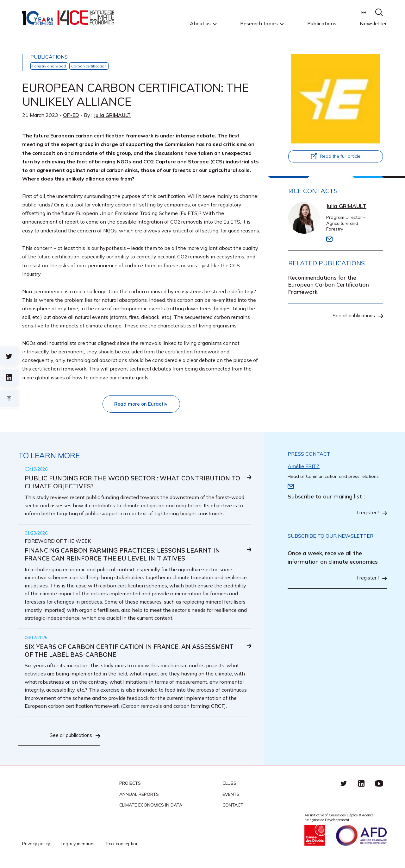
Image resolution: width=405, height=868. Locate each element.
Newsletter (373, 23)
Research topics (259, 24)
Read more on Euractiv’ (141, 404)
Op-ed (71, 115)
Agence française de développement (361, 839)
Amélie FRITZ (304, 467)
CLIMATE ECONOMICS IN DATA (151, 808)
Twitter (344, 786)
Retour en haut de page (9, 399)
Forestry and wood (50, 66)
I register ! (368, 514)
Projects (130, 786)
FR (364, 12)
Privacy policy (36, 847)
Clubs (229, 786)
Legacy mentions (78, 847)
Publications (322, 23)
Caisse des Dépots (315, 839)
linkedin (361, 786)
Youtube (379, 786)
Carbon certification (90, 66)
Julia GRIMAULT (112, 115)
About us (200, 24)
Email (329, 239)
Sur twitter (9, 356)
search (379, 12)
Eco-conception (122, 847)
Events (231, 797)
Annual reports (139, 797)
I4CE (69, 18)
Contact (233, 808)
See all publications (352, 317)
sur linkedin (9, 377)
